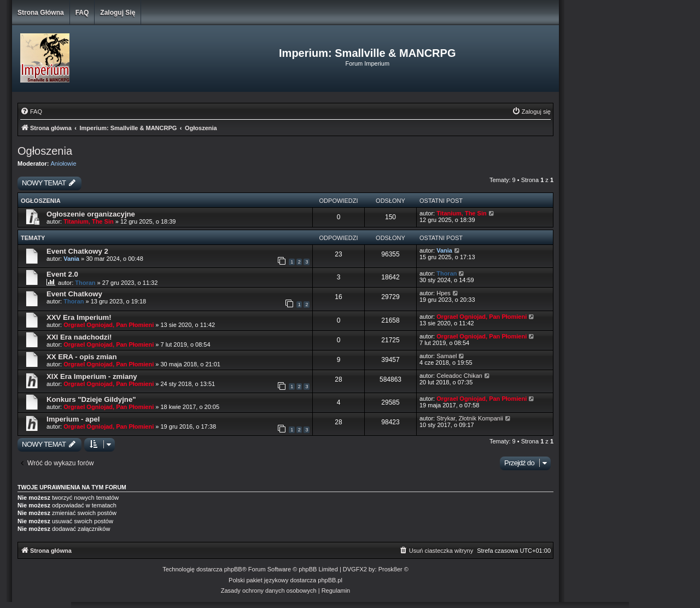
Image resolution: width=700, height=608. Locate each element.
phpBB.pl (330, 580)
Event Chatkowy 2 (77, 251)
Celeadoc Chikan (459, 376)
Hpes (444, 293)
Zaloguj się (118, 13)
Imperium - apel (73, 419)
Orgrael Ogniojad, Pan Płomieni (109, 325)
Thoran (85, 283)
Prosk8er (390, 569)
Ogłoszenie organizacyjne (91, 214)
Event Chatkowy (74, 294)
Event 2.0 (62, 274)
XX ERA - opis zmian (81, 357)
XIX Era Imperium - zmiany (92, 376)
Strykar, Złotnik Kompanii (470, 418)
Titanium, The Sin (88, 221)
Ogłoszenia (45, 151)
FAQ (82, 13)
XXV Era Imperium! (79, 317)
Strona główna (41, 13)
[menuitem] (31, 112)
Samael (447, 356)
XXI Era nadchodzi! (79, 337)
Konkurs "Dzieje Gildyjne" (91, 399)
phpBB (233, 569)
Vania (71, 259)
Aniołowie (64, 163)
